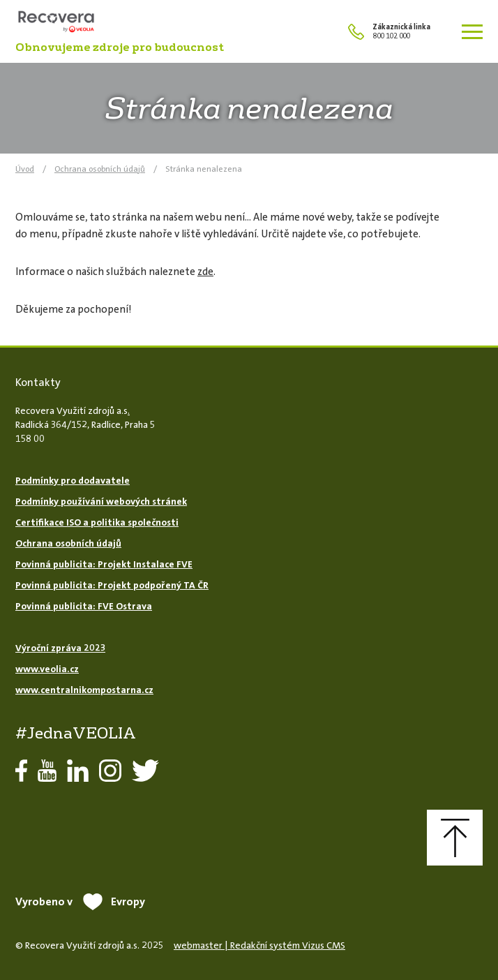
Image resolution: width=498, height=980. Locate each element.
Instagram (110, 771)
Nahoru (455, 838)
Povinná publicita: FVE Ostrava (84, 606)
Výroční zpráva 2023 (60, 648)
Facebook (21, 771)
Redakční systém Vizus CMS (288, 945)
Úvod (25, 169)
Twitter (145, 771)
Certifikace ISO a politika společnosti (97, 522)
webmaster (198, 945)
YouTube (47, 771)
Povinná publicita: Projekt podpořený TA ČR (112, 585)
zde (205, 272)
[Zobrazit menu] (472, 31)
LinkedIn (78, 771)
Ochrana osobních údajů (100, 169)
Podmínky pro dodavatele (73, 480)
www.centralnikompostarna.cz (84, 690)
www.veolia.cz (47, 669)
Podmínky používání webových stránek (101, 501)
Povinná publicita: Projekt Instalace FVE (104, 564)
